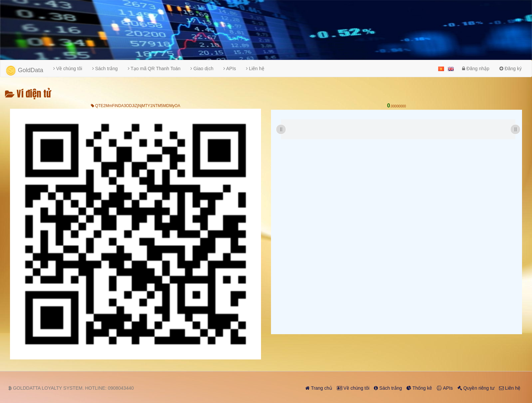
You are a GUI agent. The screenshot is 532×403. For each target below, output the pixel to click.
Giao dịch (202, 68)
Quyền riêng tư (476, 388)
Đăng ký (511, 68)
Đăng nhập (476, 68)
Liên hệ (255, 68)
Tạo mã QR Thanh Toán (154, 68)
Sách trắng (105, 68)
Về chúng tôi (68, 68)
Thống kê (419, 388)
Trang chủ (319, 388)
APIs (230, 68)
